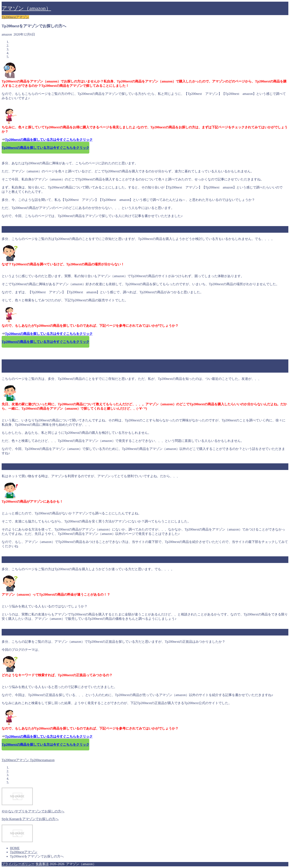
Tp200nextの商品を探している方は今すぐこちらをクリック (49, 140)
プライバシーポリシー (18, 864)
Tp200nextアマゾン (15, 17)
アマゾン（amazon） (26, 8)
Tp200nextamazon (42, 760)
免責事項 (42, 864)
